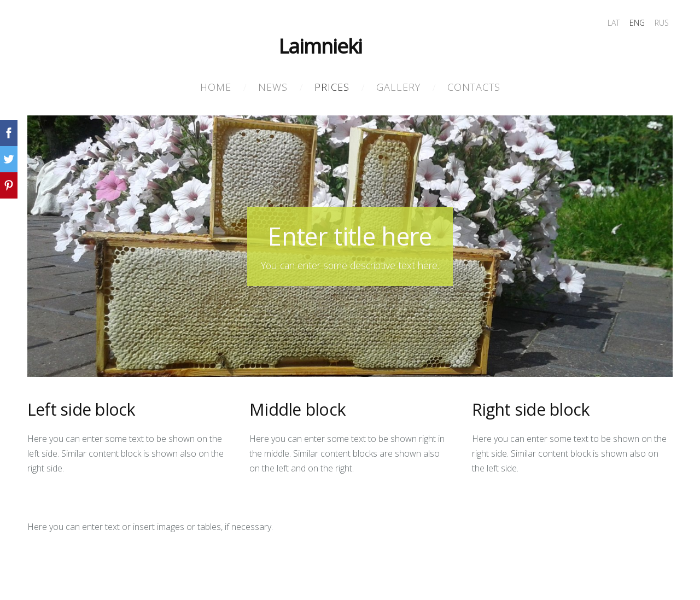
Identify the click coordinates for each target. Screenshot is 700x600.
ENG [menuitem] (637, 23)
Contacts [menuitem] (474, 87)
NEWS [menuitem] (273, 87)
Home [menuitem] (216, 87)
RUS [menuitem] (662, 23)
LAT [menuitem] (614, 23)
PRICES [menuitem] (332, 87)
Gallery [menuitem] (398, 87)
